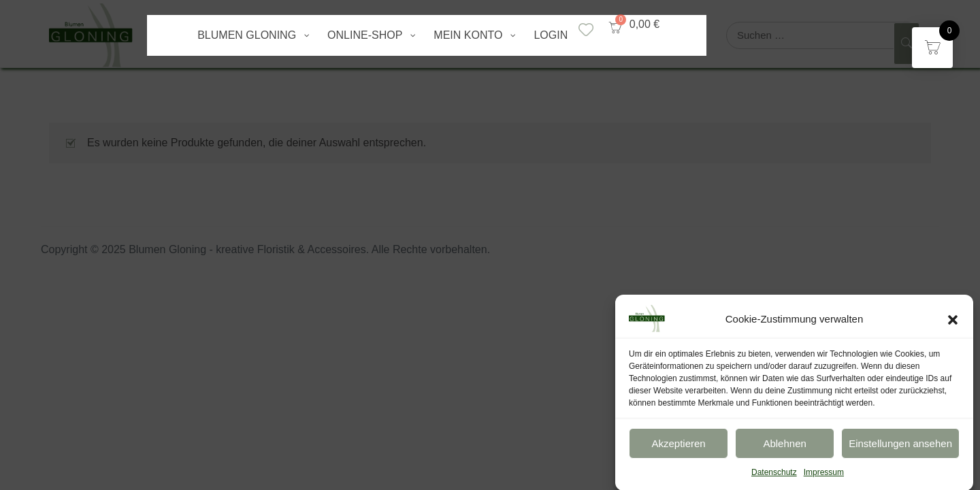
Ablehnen (784, 447)
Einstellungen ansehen (900, 447)
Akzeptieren (678, 447)
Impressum (824, 477)
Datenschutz (774, 477)
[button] (953, 323)
